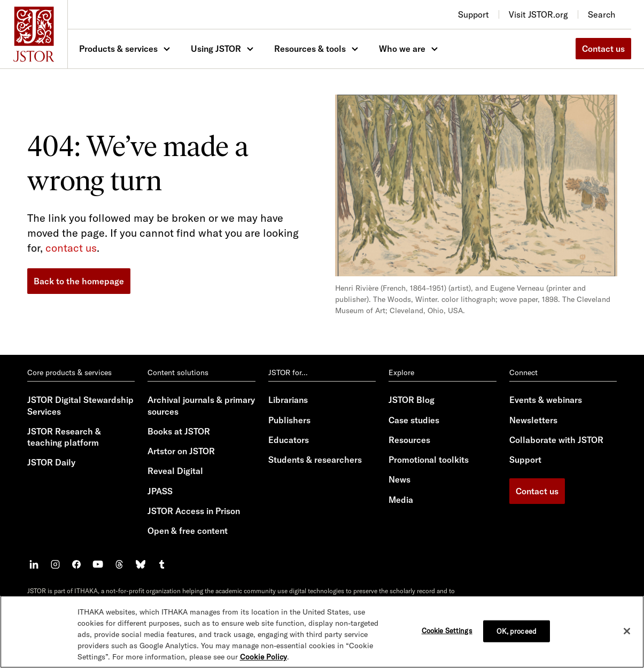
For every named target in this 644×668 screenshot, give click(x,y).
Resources (409, 440)
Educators (289, 440)
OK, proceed (517, 631)
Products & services (118, 49)
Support (525, 460)
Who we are (402, 49)
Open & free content (188, 531)
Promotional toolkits (429, 460)
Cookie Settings (447, 631)
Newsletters (533, 420)
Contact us (603, 49)
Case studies (414, 420)
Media (401, 500)
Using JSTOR (216, 49)
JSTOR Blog (412, 400)
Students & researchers (315, 460)
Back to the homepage (79, 281)
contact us (71, 248)
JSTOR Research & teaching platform (64, 437)
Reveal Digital (175, 471)
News (399, 479)
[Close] (627, 631)
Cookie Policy (263, 657)
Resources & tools (310, 49)
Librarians (288, 400)
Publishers (289, 420)
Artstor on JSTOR (181, 451)
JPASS (160, 491)
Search (602, 14)
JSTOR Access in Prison (194, 511)
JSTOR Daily (51, 462)
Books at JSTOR (179, 431)
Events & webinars (546, 400)
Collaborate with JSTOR (556, 440)
